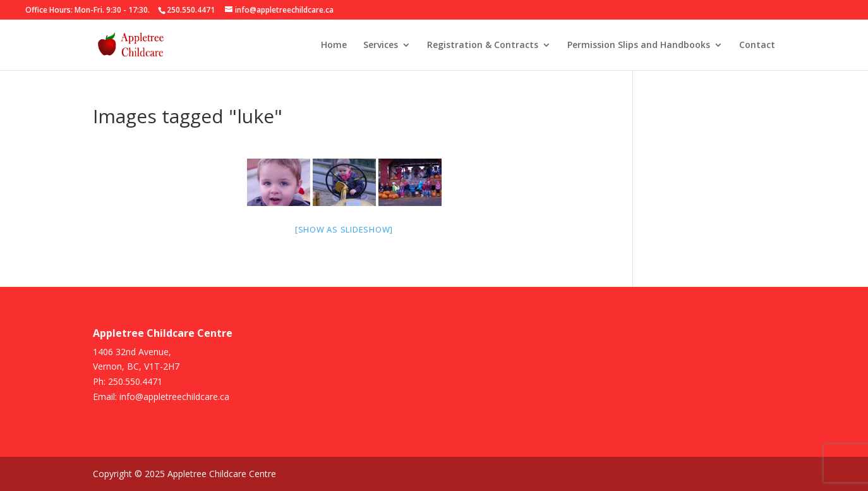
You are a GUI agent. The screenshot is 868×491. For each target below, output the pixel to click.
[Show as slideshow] (344, 229)
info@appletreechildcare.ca (174, 397)
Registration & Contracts (483, 45)
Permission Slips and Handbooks (639, 45)
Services (381, 45)
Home (334, 45)
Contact (757, 45)
